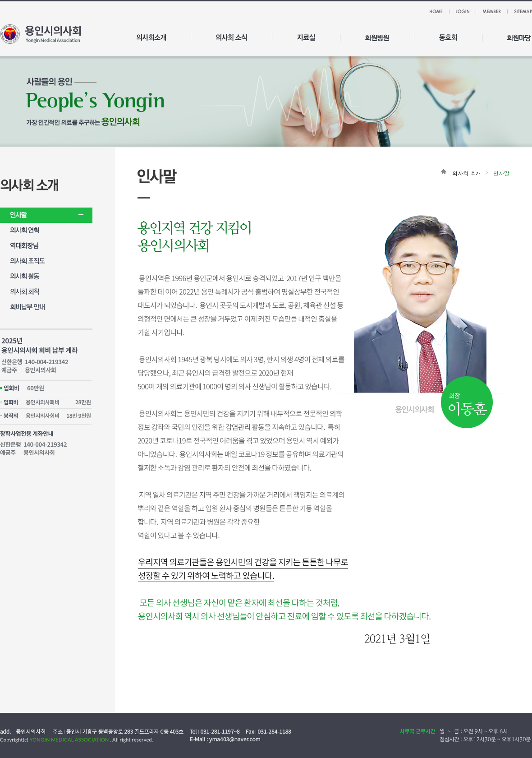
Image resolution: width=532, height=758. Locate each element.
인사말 (501, 173)
